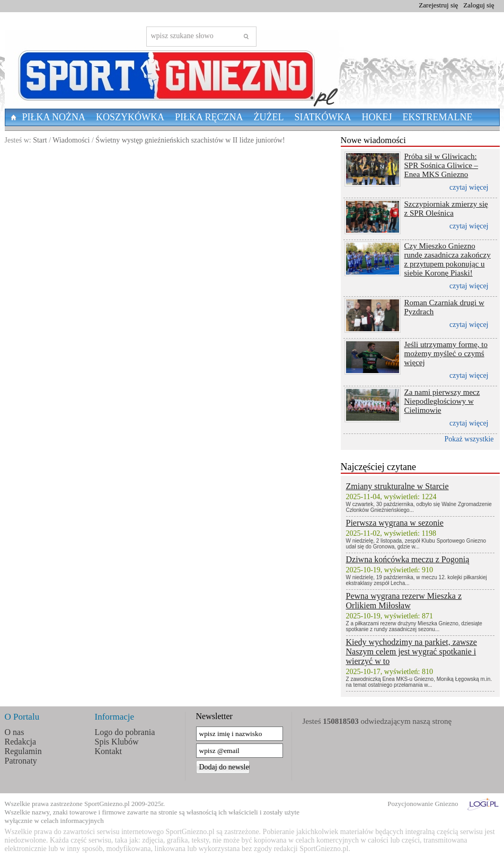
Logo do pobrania (125, 732)
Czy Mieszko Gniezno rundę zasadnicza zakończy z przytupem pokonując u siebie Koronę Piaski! (448, 259)
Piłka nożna (54, 117)
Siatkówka (323, 117)
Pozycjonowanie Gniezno (423, 804)
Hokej (377, 117)
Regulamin (23, 751)
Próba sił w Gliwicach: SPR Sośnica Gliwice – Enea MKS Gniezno (441, 165)
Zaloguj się (479, 5)
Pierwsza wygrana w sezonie (395, 523)
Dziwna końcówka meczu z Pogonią (408, 559)
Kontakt (109, 751)
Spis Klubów (117, 742)
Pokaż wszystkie (469, 439)
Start (40, 140)
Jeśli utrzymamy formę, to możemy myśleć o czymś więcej (446, 353)
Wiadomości (71, 140)
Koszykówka (130, 117)
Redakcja (21, 742)
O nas (15, 732)
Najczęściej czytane (378, 467)
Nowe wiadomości (373, 140)
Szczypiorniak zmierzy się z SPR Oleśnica (446, 209)
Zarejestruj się (438, 5)
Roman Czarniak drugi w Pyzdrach (444, 307)
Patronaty (21, 761)
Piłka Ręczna (209, 117)
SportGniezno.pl (107, 804)
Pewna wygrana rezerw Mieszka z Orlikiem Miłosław (404, 601)
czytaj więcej (469, 187)
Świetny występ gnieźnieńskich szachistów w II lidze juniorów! (190, 140)
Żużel (269, 117)
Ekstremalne (438, 117)
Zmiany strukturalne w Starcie (397, 486)
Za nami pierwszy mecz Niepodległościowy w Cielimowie (442, 401)
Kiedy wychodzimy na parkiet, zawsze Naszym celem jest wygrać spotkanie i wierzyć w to (412, 652)
